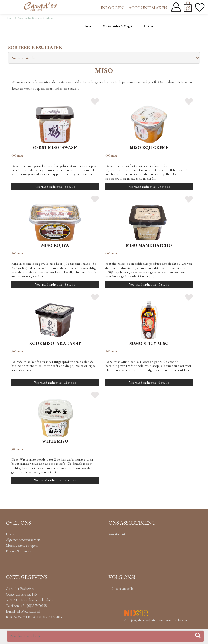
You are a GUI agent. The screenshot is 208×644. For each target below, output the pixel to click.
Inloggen (112, 8)
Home (10, 18)
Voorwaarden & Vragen (118, 26)
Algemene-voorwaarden (23, 540)
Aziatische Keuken (30, 18)
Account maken (148, 8)
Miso (49, 18)
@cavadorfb (121, 588)
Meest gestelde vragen (22, 545)
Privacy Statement (19, 551)
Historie (12, 534)
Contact (149, 26)
